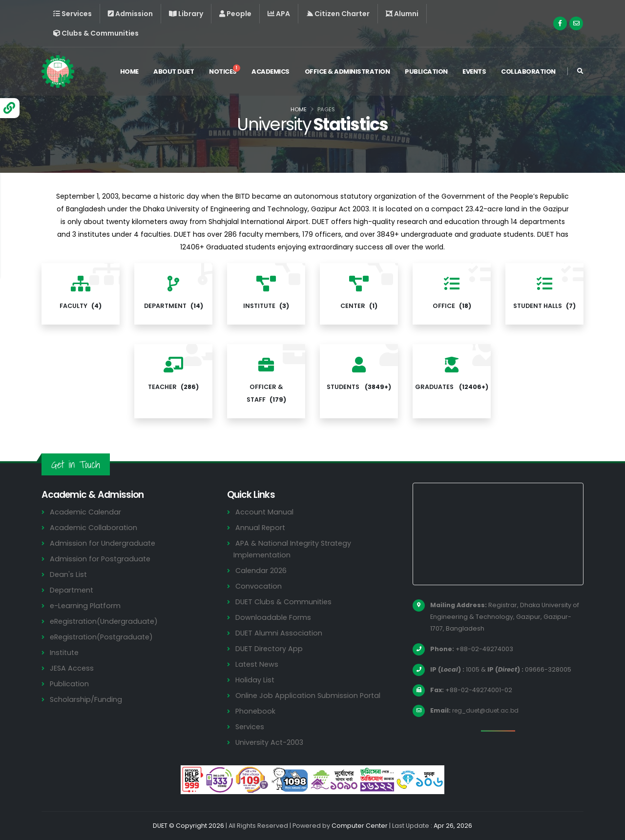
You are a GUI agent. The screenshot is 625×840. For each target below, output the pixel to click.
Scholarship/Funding (86, 699)
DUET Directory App (270, 648)
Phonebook (256, 711)
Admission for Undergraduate (104, 543)
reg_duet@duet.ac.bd (488, 710)
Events (474, 72)
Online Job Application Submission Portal (309, 695)
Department (73, 590)
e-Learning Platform (86, 605)
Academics (271, 72)
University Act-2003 (271, 742)
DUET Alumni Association (279, 633)
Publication (426, 72)
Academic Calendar (86, 512)
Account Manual (265, 512)
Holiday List (256, 680)
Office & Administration (347, 72)
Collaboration (528, 72)
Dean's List (69, 574)
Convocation (259, 586)
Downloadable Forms (273, 617)
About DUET (174, 72)
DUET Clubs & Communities (285, 602)
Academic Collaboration (94, 527)
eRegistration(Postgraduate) (104, 637)
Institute (65, 652)
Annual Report (261, 527)
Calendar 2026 (261, 570)
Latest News (258, 664)
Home (129, 72)
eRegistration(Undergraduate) (106, 621)
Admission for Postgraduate (101, 559)
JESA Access (72, 668)
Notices (225, 71)
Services (250, 727)
